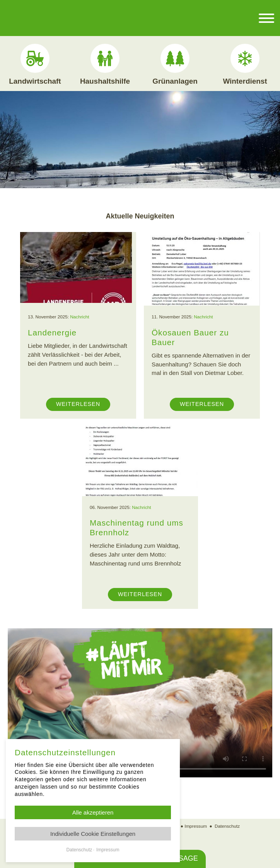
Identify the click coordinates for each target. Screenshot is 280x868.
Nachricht (79, 317)
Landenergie (52, 333)
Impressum (196, 826)
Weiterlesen (78, 404)
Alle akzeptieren (93, 812)
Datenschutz (227, 826)
